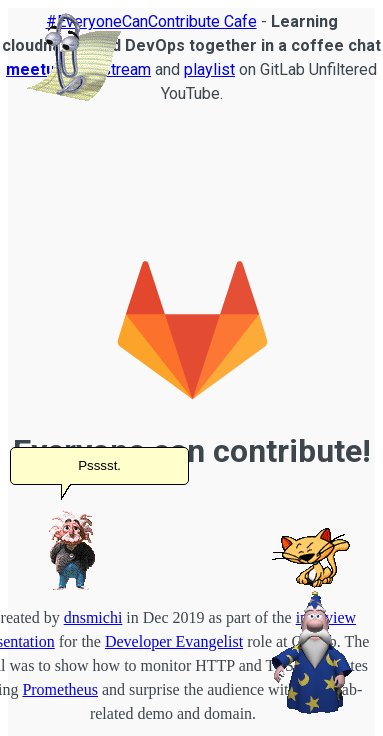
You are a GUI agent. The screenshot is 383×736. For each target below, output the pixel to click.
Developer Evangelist (174, 641)
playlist (209, 69)
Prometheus (60, 689)
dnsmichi (93, 617)
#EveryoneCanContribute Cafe (151, 21)
